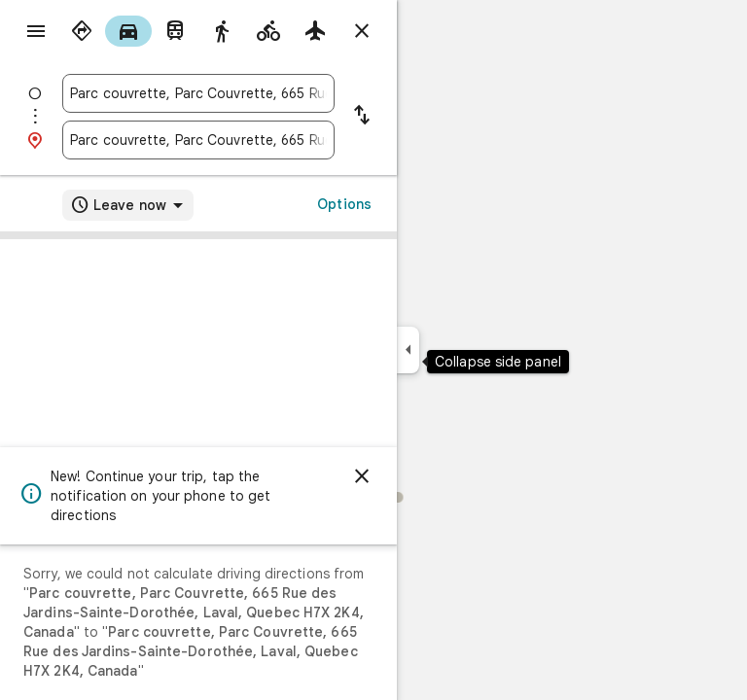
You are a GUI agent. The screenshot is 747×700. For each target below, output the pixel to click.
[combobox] (198, 93)
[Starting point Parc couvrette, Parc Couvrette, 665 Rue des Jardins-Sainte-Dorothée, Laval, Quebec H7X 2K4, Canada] (198, 93)
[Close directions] (362, 31)
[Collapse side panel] (408, 350)
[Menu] (36, 31)
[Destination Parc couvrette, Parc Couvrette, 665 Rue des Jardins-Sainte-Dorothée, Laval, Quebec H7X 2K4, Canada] (198, 140)
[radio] (82, 31)
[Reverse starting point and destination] (362, 117)
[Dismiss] (362, 476)
